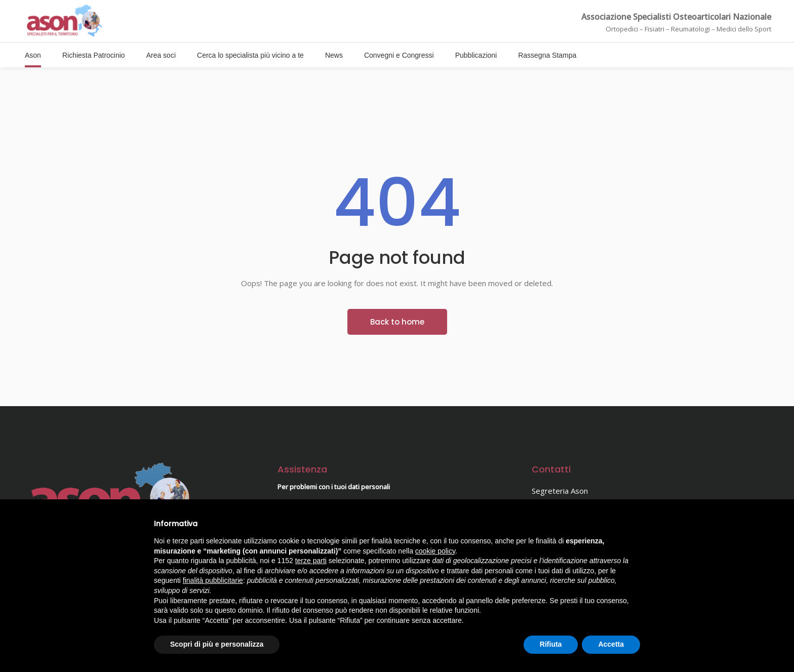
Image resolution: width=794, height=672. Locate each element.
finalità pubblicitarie (213, 580)
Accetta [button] (611, 644)
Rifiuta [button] (551, 644)
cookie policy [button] (435, 551)
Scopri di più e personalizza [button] (217, 644)
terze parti (311, 561)
